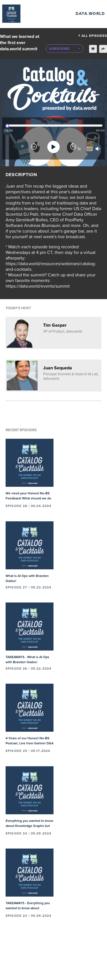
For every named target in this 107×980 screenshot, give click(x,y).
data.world (90, 14)
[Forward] (73, 147)
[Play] (53, 147)
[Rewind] (34, 147)
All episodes (93, 36)
